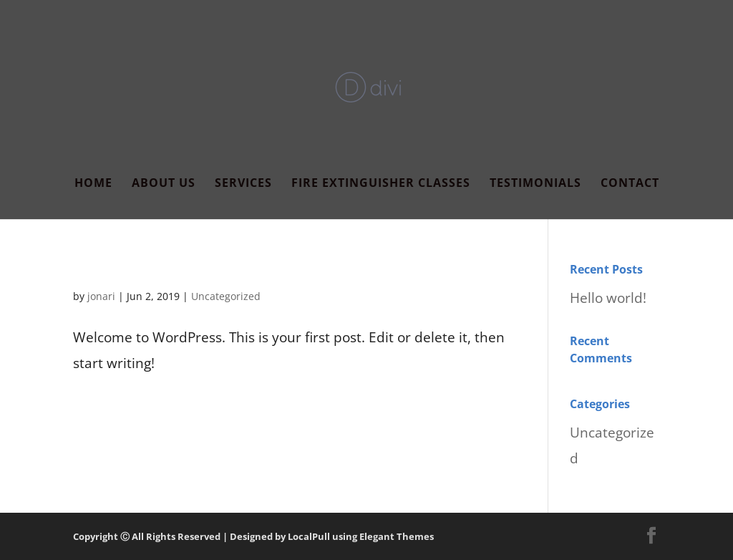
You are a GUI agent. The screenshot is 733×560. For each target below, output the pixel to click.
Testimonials (535, 184)
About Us (164, 184)
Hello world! (121, 269)
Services (243, 184)
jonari (101, 296)
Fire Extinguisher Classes (381, 184)
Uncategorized (226, 296)
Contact (630, 184)
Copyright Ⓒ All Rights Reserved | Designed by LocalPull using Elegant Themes (253, 536)
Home (93, 184)
